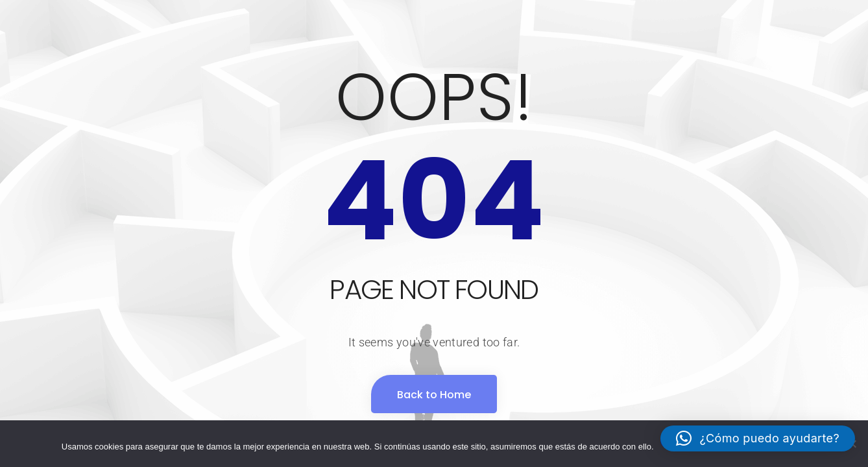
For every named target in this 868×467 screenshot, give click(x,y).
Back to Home (434, 395)
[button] (758, 438)
